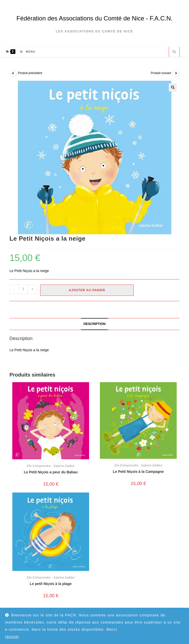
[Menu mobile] (26, 52)
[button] (173, 87)
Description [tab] (94, 324)
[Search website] (174, 52)
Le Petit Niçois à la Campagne (138, 472)
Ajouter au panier (87, 290)
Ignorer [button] (12, 637)
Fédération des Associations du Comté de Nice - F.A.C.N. (94, 18)
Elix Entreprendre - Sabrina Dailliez (51, 466)
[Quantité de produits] (23, 289)
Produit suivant (161, 73)
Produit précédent (30, 73)
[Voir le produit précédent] (13, 73)
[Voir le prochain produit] (176, 73)
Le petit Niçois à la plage (51, 584)
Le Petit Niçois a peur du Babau (51, 472)
